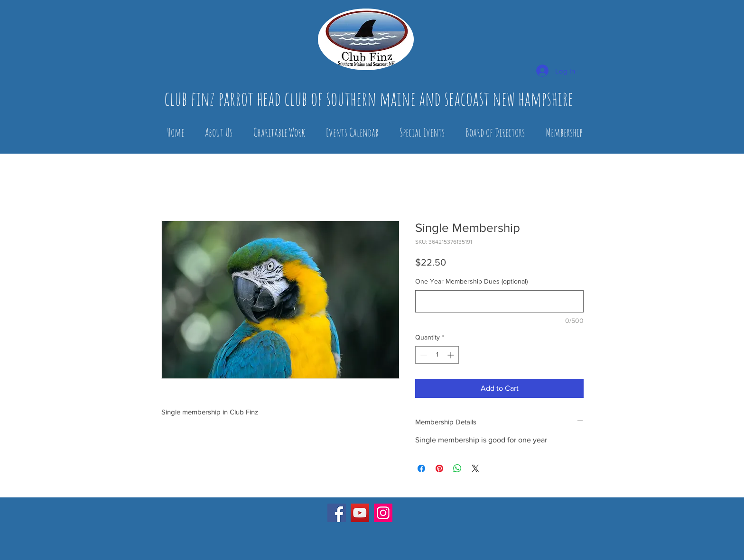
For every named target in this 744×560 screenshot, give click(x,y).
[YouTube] (360, 513)
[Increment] (451, 355)
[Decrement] (423, 355)
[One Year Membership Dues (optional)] (499, 301)
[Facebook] (337, 513)
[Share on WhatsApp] (457, 468)
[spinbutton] (437, 355)
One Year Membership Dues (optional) (471, 281)
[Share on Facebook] (421, 468)
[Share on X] (475, 468)
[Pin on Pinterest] (439, 468)
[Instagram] (383, 513)
